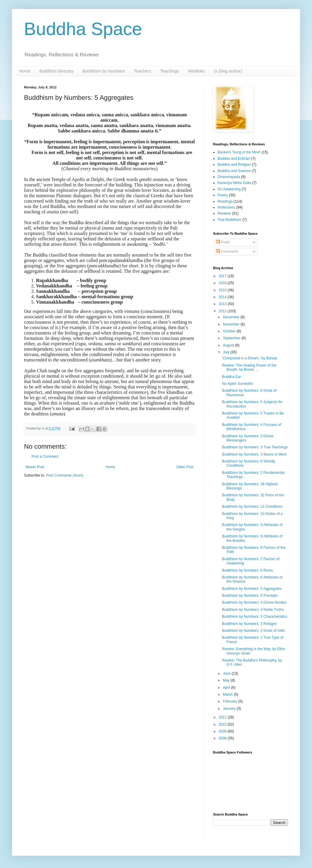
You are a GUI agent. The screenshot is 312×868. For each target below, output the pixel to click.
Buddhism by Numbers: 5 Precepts (250, 596)
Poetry (223, 195)
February (231, 701)
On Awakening (229, 189)
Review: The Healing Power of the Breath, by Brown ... (249, 367)
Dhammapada (229, 177)
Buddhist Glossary (56, 71)
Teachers (143, 71)
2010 (223, 724)
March (228, 694)
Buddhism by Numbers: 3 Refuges (249, 624)
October (230, 331)
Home (25, 71)
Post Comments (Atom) (65, 475)
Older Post (185, 467)
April (227, 688)
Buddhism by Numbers (104, 71)
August (229, 345)
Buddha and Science (234, 171)
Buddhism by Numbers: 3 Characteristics (255, 617)
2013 (223, 304)
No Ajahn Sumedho (237, 384)
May (227, 680)
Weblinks (196, 71)
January (230, 709)
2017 (223, 276)
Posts (223, 242)
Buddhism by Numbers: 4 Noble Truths (253, 610)
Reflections (226, 207)
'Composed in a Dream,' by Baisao (250, 358)
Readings (225, 201)
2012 (223, 311)
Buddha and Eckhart (234, 159)
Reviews (224, 213)
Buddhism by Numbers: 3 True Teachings (255, 447)
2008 (223, 738)
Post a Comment (45, 456)
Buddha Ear (231, 377)
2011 (223, 717)
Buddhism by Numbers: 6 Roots (247, 570)
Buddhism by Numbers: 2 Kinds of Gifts (253, 631)
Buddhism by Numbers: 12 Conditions (252, 507)
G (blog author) (228, 71)
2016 (223, 283)
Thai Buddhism (229, 220)
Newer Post (35, 467)
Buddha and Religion (234, 165)
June (227, 673)
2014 (223, 297)
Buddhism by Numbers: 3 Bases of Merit (254, 454)
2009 (223, 731)
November (232, 324)
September (232, 338)
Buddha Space (83, 29)
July (227, 352)
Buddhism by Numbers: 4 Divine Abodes (254, 602)
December (232, 317)
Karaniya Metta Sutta (234, 183)
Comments (227, 251)
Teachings (169, 71)
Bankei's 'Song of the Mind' (239, 152)
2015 (223, 290)
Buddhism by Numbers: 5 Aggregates (252, 589)
